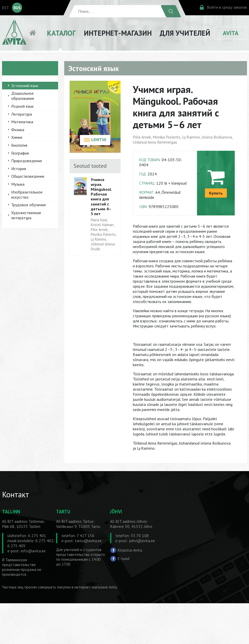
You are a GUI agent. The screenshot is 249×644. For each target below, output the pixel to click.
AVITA (231, 33)
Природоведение (27, 161)
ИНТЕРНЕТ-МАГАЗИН (118, 33)
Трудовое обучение (29, 205)
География (20, 153)
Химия (17, 137)
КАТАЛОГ (61, 33)
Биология (19, 145)
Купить (216, 193)
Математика (22, 122)
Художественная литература (26, 215)
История (19, 169)
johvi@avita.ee (142, 541)
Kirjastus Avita (130, 550)
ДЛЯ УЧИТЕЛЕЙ (185, 33)
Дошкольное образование (23, 96)
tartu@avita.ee (88, 541)
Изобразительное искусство (27, 195)
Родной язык (22, 106)
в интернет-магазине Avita (94, 587)
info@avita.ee (33, 551)
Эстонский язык (25, 86)
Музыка (18, 184)
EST (5, 8)
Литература (22, 114)
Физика (18, 130)
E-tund (123, 558)
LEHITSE (95, 140)
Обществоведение (28, 176)
